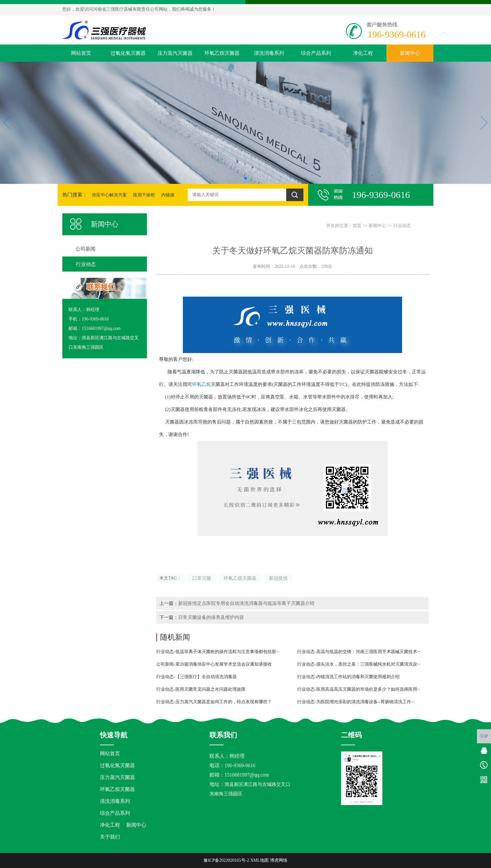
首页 (357, 226)
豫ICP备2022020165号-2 (226, 860)
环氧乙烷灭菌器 (222, 53)
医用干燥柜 (144, 195)
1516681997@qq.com (247, 775)
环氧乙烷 (201, 384)
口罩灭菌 (202, 578)
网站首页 (81, 53)
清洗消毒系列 (269, 53)
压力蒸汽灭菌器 (175, 53)
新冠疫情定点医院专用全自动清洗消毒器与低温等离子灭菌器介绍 (246, 603)
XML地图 (259, 860)
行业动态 (402, 226)
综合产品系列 (316, 53)
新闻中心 (410, 53)
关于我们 (110, 837)
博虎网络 (279, 860)
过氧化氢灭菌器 (128, 53)
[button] (246, 178)
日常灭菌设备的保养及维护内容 (211, 617)
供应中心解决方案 (109, 195)
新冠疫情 (278, 578)
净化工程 (363, 53)
